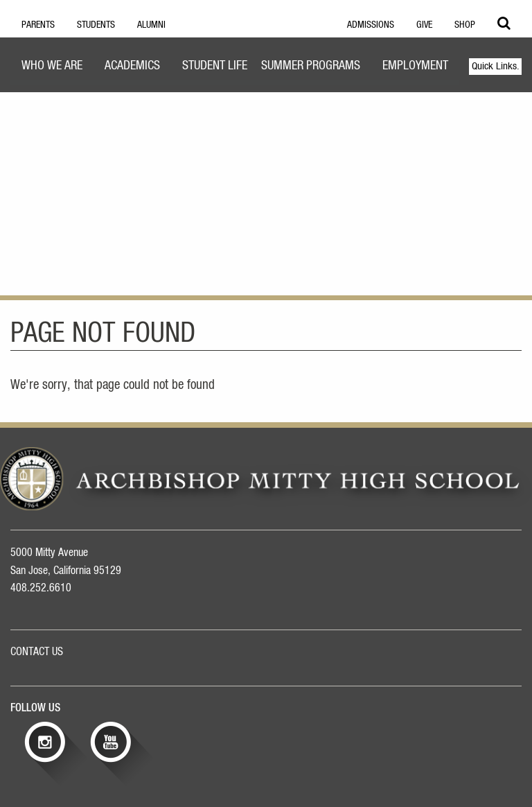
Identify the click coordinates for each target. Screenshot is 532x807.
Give (424, 25)
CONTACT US (37, 652)
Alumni (151, 25)
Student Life (215, 66)
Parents (38, 25)
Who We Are (52, 66)
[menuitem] (52, 68)
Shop (465, 25)
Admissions (371, 25)
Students (96, 25)
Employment (415, 66)
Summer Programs (311, 66)
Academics (132, 66)
